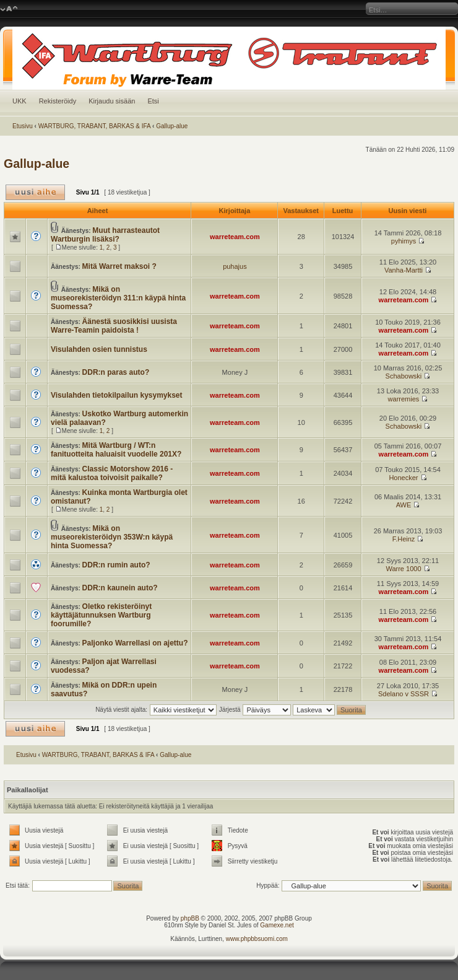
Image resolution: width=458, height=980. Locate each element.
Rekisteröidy (58, 101)
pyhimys (404, 241)
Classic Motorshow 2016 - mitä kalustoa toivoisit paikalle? (112, 473)
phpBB (190, 918)
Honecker (403, 478)
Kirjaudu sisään (112, 101)
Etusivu (23, 126)
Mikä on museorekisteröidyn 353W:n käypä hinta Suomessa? (112, 537)
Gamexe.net (277, 925)
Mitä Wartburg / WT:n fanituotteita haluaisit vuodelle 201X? (116, 450)
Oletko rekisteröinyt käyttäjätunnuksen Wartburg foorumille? (101, 615)
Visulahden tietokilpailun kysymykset (117, 395)
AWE (404, 505)
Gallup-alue (172, 126)
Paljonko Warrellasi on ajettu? (135, 643)
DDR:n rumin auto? (116, 565)
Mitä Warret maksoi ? (119, 266)
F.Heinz (404, 539)
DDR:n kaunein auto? (120, 588)
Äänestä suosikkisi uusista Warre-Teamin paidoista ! (114, 326)
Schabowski (404, 376)
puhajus (235, 266)
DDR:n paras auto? (116, 372)
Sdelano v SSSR (404, 694)
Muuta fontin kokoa (9, 9)
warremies (404, 399)
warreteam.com (235, 237)
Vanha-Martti (404, 270)
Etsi (153, 101)
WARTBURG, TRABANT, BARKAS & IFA (95, 126)
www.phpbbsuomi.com (257, 939)
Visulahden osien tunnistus (99, 349)
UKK (19, 101)
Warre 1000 (403, 569)
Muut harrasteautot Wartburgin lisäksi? (105, 235)
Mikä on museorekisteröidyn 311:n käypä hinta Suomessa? (118, 298)
